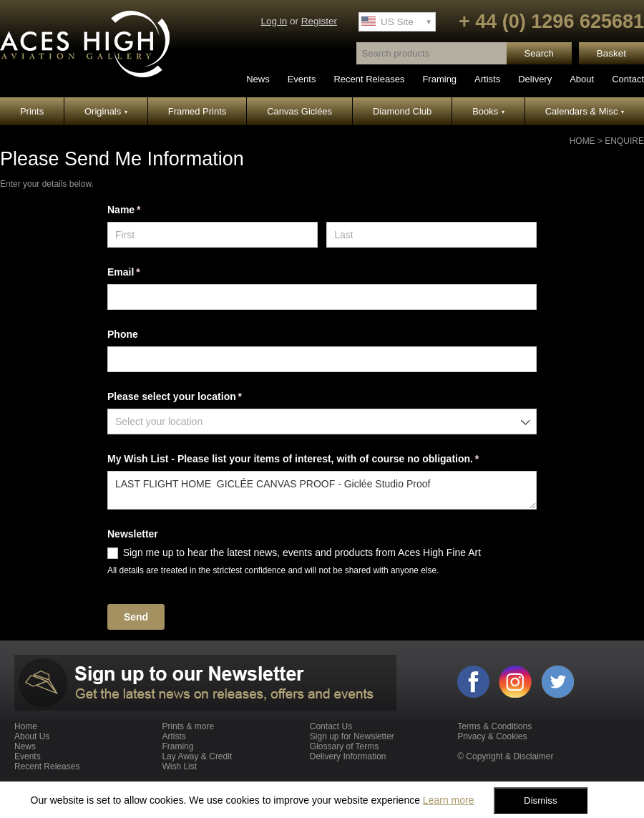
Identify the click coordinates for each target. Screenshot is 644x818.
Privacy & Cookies (492, 736)
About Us (32, 736)
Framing (439, 79)
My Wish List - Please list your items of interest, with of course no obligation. (313, 459)
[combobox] (322, 422)
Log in (274, 21)
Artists (487, 79)
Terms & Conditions (494, 726)
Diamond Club (402, 111)
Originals (106, 111)
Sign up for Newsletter (352, 736)
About (582, 79)
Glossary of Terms (344, 746)
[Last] (431, 235)
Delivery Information (348, 756)
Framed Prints (197, 111)
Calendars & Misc (585, 111)
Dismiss (541, 800)
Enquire (624, 141)
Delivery (535, 79)
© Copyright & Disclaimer (505, 756)
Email (144, 273)
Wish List (179, 766)
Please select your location (195, 397)
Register (319, 21)
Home (582, 141)
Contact (628, 79)
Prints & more (188, 726)
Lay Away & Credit (197, 756)
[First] (213, 235)
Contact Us (331, 726)
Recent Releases (369, 79)
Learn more (449, 800)
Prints (32, 111)
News (258, 79)
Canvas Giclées (299, 111)
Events (302, 79)
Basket (611, 53)
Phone (123, 334)
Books (488, 111)
